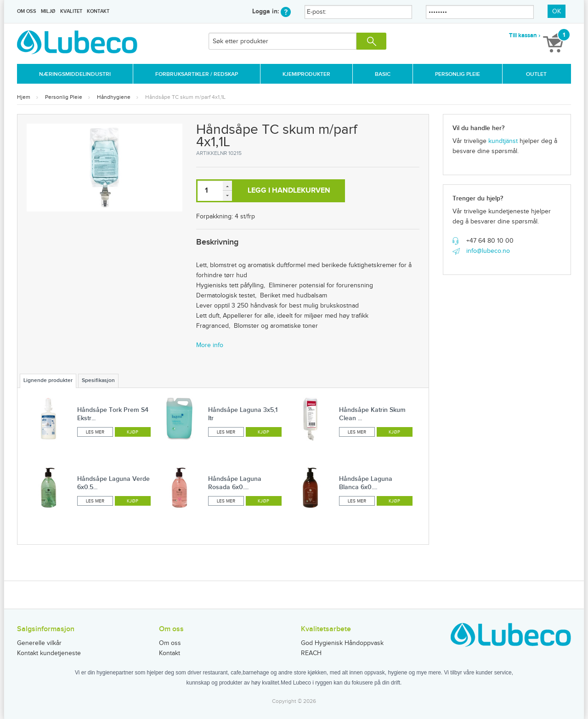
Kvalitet (71, 11)
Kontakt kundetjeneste (49, 653)
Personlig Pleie (458, 74)
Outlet (536, 74)
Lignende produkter (48, 380)
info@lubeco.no (488, 251)
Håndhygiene (114, 97)
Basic (383, 74)
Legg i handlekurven (289, 191)
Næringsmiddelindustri (75, 74)
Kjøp (133, 432)
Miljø (48, 11)
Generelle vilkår (39, 643)
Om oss (27, 11)
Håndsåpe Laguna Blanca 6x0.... (366, 483)
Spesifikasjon (98, 380)
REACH (311, 653)
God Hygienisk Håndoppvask (342, 643)
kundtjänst (503, 141)
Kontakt (98, 11)
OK (557, 11)
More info (210, 345)
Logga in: (271, 11)
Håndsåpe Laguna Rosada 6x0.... (235, 483)
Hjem (24, 97)
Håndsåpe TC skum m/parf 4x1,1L (185, 97)
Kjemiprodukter (306, 74)
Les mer (95, 432)
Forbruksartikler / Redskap (197, 74)
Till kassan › (525, 35)
